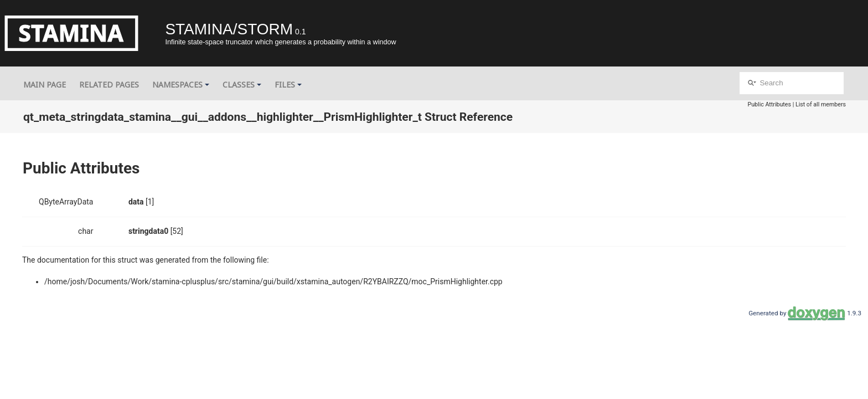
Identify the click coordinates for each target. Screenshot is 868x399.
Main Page (45, 85)
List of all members (821, 104)
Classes (242, 85)
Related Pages (109, 85)
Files (288, 85)
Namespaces (181, 85)
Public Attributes (769, 104)
